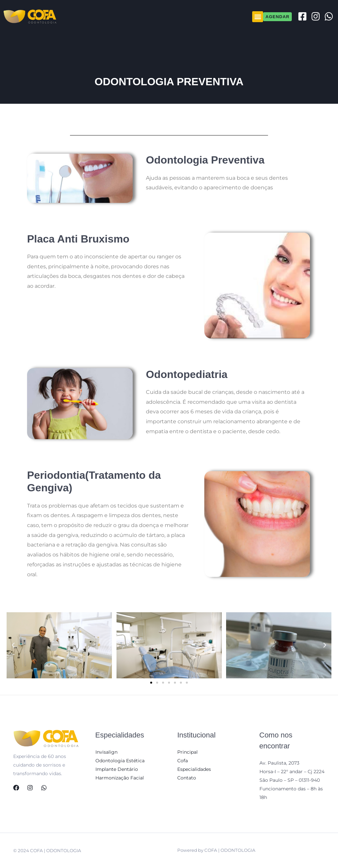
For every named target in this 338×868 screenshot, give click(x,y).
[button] (258, 17)
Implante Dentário (117, 769)
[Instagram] (30, 788)
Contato (187, 778)
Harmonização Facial (120, 778)
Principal (187, 752)
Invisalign (106, 752)
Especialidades (194, 769)
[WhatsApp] (44, 788)
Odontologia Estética (120, 761)
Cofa (183, 761)
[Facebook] (16, 788)
